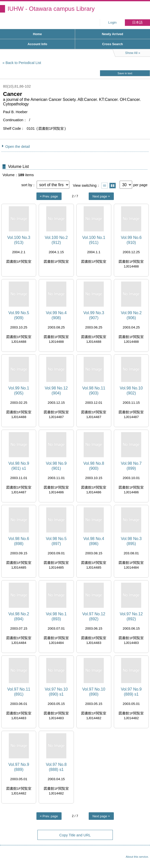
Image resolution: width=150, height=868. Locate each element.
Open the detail (18, 147)
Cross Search (112, 44)
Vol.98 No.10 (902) (131, 390)
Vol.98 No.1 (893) (56, 616)
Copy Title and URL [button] (75, 835)
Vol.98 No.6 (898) (19, 541)
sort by (27, 185)
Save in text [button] (125, 73)
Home (37, 34)
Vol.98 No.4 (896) (94, 541)
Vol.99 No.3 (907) (94, 315)
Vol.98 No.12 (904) (56, 390)
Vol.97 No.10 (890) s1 (56, 692)
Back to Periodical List (23, 63)
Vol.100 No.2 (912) (56, 240)
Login (112, 22)
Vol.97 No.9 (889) (19, 767)
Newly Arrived (112, 34)
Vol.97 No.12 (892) (94, 616)
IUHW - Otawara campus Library (51, 9)
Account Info (37, 44)
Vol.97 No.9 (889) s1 (131, 692)
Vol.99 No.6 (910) (131, 240)
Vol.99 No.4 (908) (56, 315)
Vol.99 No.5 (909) (19, 315)
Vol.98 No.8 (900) (94, 466)
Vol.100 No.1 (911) (94, 240)
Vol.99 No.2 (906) (131, 315)
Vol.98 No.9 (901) (56, 466)
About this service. (137, 857)
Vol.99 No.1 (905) (19, 390)
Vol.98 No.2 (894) (19, 616)
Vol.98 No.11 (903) (94, 390)
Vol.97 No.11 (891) (19, 692)
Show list (105, 186)
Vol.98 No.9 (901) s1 (19, 466)
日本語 (137, 22)
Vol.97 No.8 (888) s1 (56, 767)
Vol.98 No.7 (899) (131, 466)
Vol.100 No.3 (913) (19, 240)
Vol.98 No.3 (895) (131, 541)
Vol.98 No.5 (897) (56, 541)
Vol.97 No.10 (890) (94, 692)
